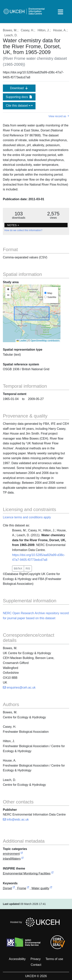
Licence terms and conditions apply (27, 517)
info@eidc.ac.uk (16, 819)
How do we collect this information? (23, 230)
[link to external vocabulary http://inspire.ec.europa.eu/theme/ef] (52, 874)
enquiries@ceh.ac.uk (19, 687)
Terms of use (54, 959)
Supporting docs (19, 97)
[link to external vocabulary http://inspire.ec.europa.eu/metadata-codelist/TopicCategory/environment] (22, 854)
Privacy (36, 959)
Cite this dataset (19, 106)
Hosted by (36, 922)
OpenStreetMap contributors (45, 341)
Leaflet (21, 341)
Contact (36, 965)
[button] (8, 290)
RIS (28, 568)
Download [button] (19, 88)
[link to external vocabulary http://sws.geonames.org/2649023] (28, 888)
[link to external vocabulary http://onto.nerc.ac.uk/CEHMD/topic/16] (51, 888)
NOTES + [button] (13, 225)
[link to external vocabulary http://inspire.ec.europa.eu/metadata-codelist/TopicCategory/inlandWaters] (22, 859)
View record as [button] (58, 116)
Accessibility (17, 959)
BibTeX (18, 568)
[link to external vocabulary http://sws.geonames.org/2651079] (14, 888)
